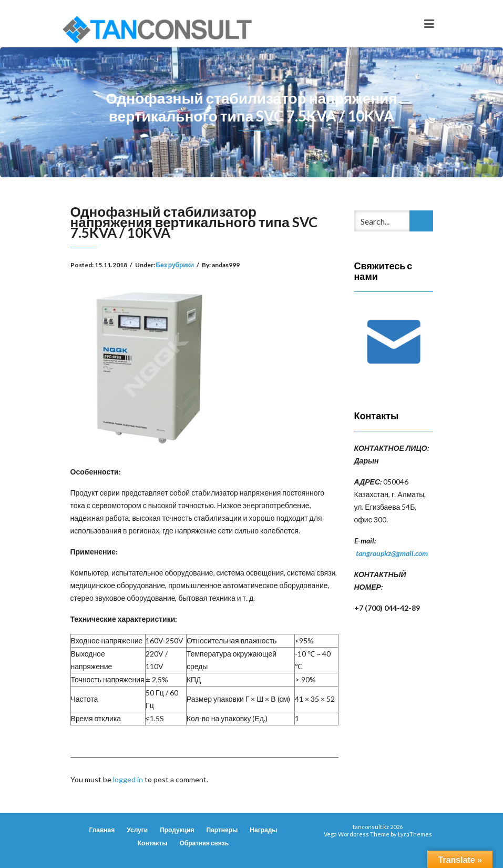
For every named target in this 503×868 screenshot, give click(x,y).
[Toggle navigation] (429, 24)
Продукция (177, 830)
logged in (128, 779)
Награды (263, 830)
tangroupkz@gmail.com (392, 553)
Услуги (137, 830)
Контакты (153, 843)
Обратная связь (204, 843)
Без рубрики (175, 265)
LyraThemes (415, 834)
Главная (102, 830)
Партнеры (222, 830)
